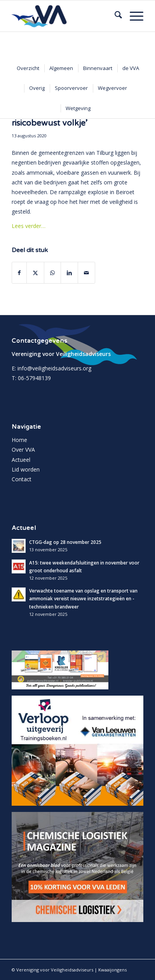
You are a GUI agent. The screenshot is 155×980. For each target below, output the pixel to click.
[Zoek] (114, 16)
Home (19, 440)
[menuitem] (114, 16)
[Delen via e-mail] (86, 273)
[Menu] (133, 16)
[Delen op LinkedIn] (69, 273)
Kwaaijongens (112, 970)
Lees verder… (29, 226)
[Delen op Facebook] (19, 273)
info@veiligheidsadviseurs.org (54, 368)
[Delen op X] (35, 273)
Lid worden (26, 469)
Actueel (21, 460)
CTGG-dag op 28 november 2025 (65, 542)
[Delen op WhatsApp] (52, 273)
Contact (22, 479)
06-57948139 (34, 378)
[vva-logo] (64, 16)
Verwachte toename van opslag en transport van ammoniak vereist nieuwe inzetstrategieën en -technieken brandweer (83, 598)
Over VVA (23, 450)
